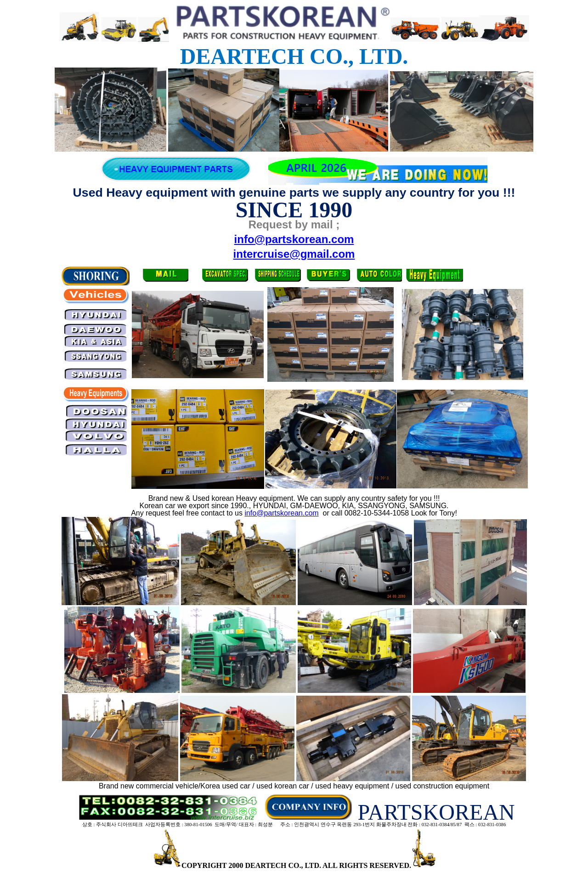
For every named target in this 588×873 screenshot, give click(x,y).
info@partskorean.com (281, 513)
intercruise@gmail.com (294, 254)
